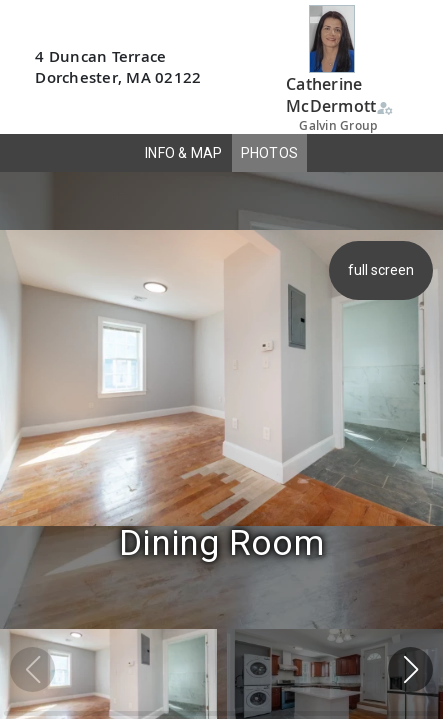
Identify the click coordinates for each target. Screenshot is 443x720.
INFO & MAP (184, 153)
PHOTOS (270, 153)
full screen (383, 270)
